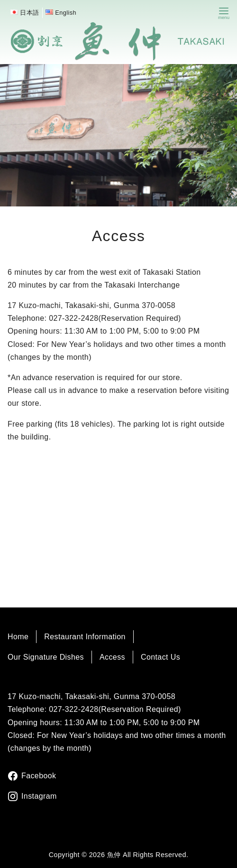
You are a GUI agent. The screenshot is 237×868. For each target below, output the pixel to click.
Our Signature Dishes (46, 657)
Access (112, 657)
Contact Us (160, 657)
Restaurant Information (85, 637)
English (66, 13)
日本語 (29, 13)
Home (18, 637)
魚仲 (114, 855)
